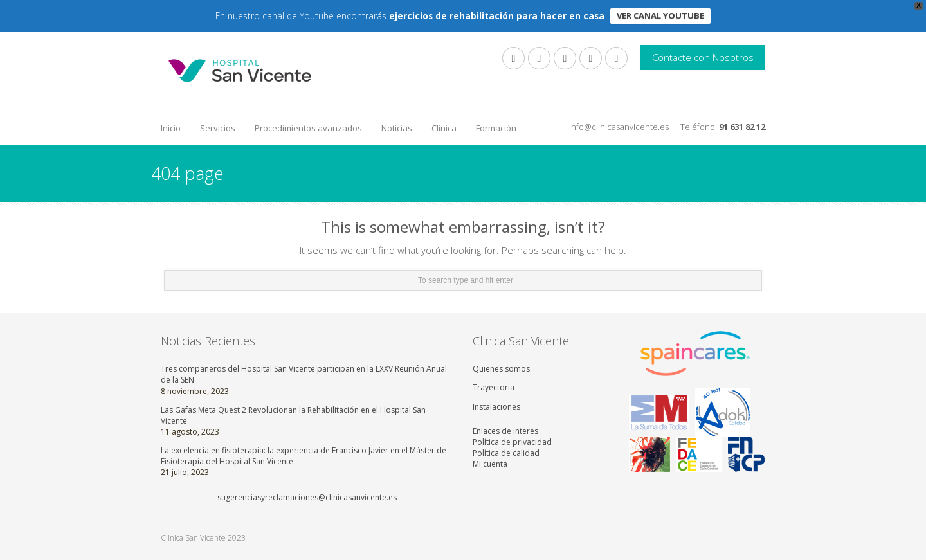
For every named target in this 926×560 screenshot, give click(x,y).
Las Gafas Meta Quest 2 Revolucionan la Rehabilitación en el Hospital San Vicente (293, 415)
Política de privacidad (512, 442)
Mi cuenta (490, 464)
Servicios (218, 128)
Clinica (444, 128)
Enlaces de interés (505, 431)
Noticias (397, 128)
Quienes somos (501, 369)
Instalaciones (496, 407)
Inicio (171, 128)
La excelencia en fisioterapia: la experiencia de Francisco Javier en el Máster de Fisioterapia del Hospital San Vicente (304, 456)
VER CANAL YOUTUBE (660, 15)
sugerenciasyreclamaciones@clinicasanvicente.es (307, 497)
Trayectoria (494, 387)
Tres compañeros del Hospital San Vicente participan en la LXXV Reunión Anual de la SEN (304, 374)
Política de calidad (506, 453)
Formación (496, 128)
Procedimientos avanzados (308, 128)
